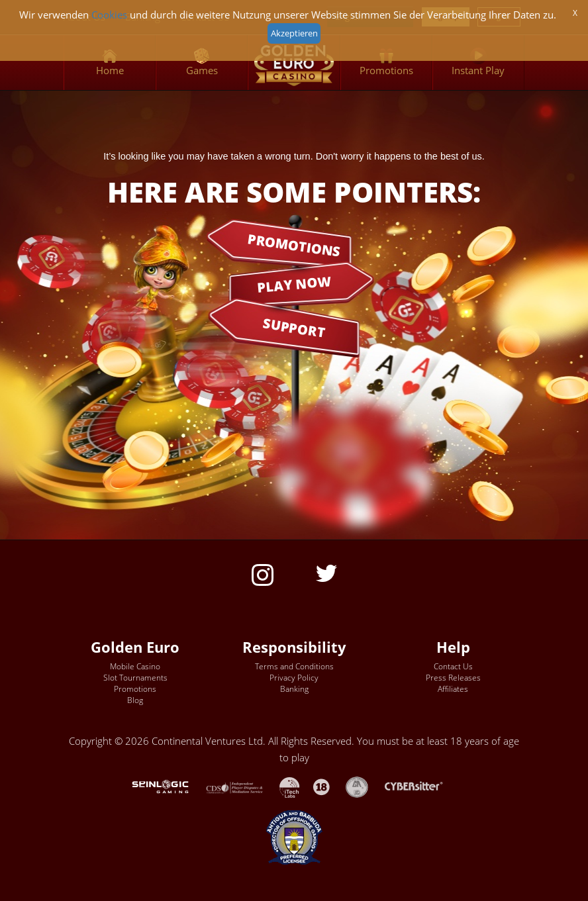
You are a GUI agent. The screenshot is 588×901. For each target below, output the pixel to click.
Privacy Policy (294, 678)
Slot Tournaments (135, 678)
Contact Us (453, 666)
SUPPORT (294, 328)
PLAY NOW (294, 284)
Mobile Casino (135, 666)
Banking (294, 689)
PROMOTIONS (294, 244)
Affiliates (453, 689)
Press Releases (453, 678)
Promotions (135, 689)
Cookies (109, 15)
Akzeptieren (294, 33)
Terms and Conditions (294, 666)
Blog (135, 700)
